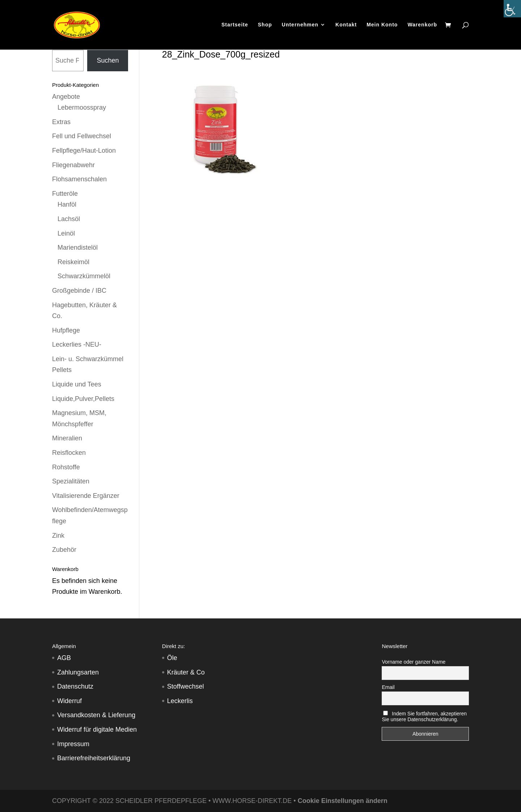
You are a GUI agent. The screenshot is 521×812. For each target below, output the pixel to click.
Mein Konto (382, 25)
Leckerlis (180, 701)
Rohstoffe (66, 467)
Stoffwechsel (186, 686)
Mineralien (67, 438)
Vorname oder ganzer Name (414, 662)
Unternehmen (300, 25)
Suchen (108, 60)
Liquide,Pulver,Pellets (83, 399)
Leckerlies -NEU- (77, 344)
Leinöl (66, 233)
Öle (172, 658)
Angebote (66, 97)
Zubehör (64, 550)
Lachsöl (69, 219)
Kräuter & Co (186, 672)
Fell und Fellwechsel (82, 136)
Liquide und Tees (77, 384)
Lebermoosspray (82, 107)
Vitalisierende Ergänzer (86, 496)
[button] (16, 796)
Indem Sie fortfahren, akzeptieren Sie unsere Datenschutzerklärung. (424, 716)
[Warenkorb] (450, 26)
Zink (58, 536)
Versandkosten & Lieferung (96, 715)
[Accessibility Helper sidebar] (512, 9)
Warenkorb (422, 25)
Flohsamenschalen (79, 179)
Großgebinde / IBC (79, 291)
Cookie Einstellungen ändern (343, 801)
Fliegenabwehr (73, 165)
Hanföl (67, 204)
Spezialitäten (71, 481)
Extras (61, 122)
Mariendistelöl (78, 248)
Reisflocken (69, 453)
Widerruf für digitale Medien (97, 729)
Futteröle (65, 194)
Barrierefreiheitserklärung (94, 758)
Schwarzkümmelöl (84, 276)
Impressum (73, 744)
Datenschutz (75, 686)
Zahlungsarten (78, 672)
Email (388, 687)
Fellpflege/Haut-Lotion (84, 151)
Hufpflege (66, 330)
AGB (64, 658)
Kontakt (346, 25)
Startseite (235, 25)
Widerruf (69, 701)
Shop (265, 25)
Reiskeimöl (73, 262)
